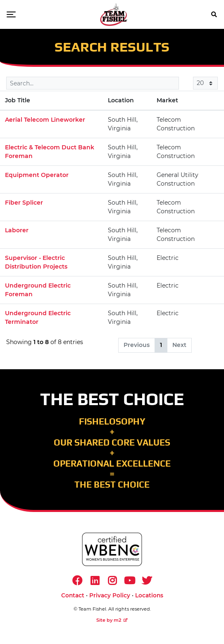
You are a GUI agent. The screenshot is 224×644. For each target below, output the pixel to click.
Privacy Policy (110, 595)
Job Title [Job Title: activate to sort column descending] (18, 100)
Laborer (17, 230)
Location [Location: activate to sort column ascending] (121, 100)
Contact (73, 595)
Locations (149, 595)
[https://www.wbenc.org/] (112, 549)
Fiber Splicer (24, 203)
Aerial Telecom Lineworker (45, 120)
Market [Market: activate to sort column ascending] (167, 100)
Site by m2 (112, 620)
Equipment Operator (37, 175)
